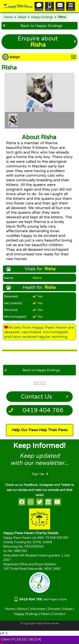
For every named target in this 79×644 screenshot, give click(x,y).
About (22, 609)
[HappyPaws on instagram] (31, 502)
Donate (54, 609)
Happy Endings (42, 17)
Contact (59, 614)
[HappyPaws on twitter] (40, 502)
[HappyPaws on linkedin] (48, 502)
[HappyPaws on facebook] (22, 502)
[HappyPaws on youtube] (57, 502)
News (45, 614)
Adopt (22, 17)
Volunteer (38, 609)
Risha (62, 17)
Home (8, 17)
